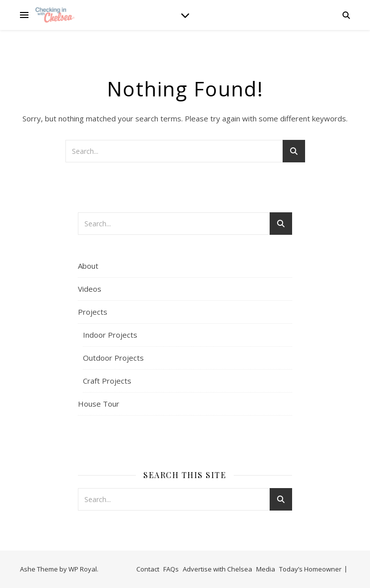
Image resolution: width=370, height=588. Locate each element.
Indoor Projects (110, 335)
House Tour (99, 404)
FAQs (171, 569)
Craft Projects (107, 381)
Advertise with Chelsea (217, 569)
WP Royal (83, 569)
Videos (90, 289)
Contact (148, 569)
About (88, 266)
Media (266, 569)
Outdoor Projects (113, 358)
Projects (93, 312)
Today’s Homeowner (310, 569)
